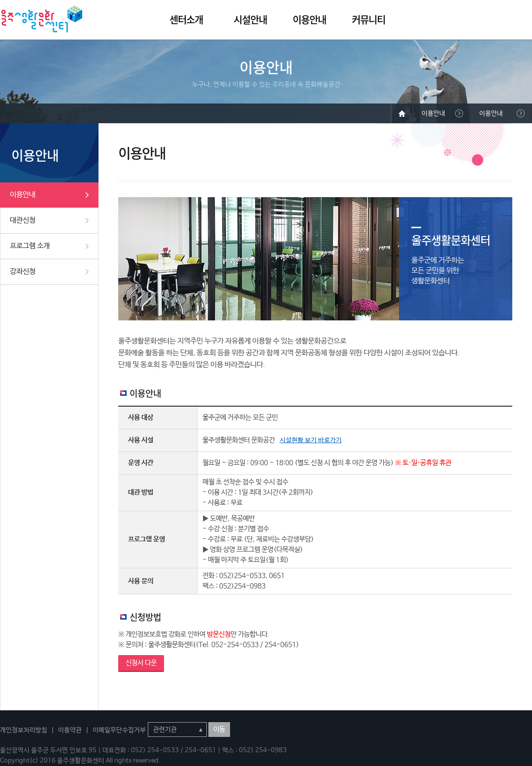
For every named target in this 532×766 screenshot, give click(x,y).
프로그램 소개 (30, 246)
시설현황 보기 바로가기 (311, 440)
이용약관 (70, 730)
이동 (219, 730)
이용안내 (309, 19)
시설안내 (250, 19)
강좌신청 (23, 271)
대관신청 (23, 220)
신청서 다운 (141, 663)
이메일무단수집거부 (119, 730)
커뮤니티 (368, 19)
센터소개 (186, 19)
